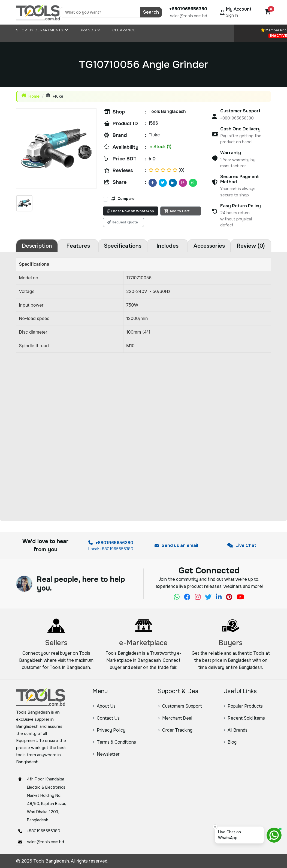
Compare (123, 199)
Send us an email (176, 545)
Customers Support (180, 706)
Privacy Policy (109, 730)
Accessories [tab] (209, 246)
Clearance (124, 30)
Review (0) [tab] (251, 246)
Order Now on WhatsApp (131, 211)
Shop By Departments (42, 30)
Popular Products (243, 706)
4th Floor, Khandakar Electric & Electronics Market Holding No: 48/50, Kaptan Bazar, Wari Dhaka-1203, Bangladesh (46, 800)
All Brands (235, 730)
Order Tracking (175, 730)
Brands (90, 30)
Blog (230, 742)
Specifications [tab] (123, 246)
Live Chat (242, 545)
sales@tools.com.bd (189, 16)
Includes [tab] (167, 246)
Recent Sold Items (244, 718)
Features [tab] (78, 246)
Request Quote (123, 222)
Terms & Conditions (114, 742)
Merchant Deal (175, 718)
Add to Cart (177, 211)
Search (151, 12)
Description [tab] (37, 246)
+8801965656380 (111, 543)
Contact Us (106, 718)
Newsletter (106, 754)
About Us (104, 706)
